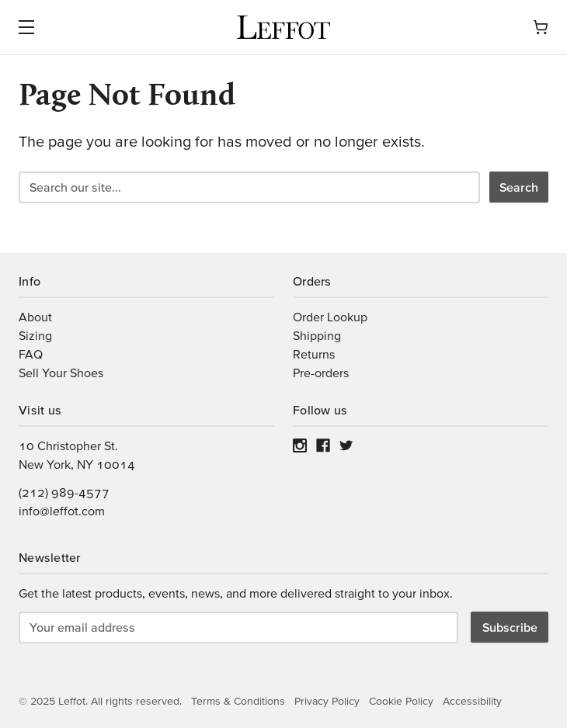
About (35, 317)
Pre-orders (321, 373)
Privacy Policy (327, 701)
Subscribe (510, 627)
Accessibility (472, 701)
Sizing (35, 335)
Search (519, 187)
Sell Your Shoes (61, 373)
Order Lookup (330, 317)
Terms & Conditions (238, 701)
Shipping (317, 335)
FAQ (31, 354)
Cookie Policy (401, 701)
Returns (314, 354)
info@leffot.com (62, 511)
